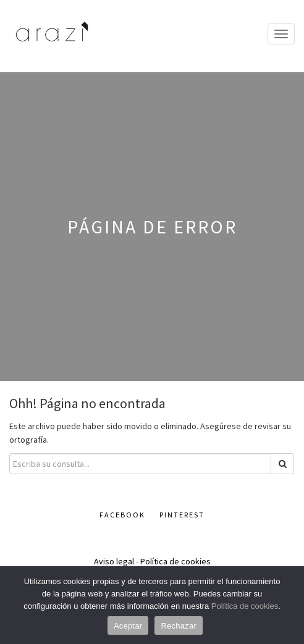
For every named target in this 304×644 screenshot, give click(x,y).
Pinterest (182, 515)
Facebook (122, 515)
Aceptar (128, 626)
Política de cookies (175, 561)
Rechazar (179, 626)
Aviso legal (114, 561)
